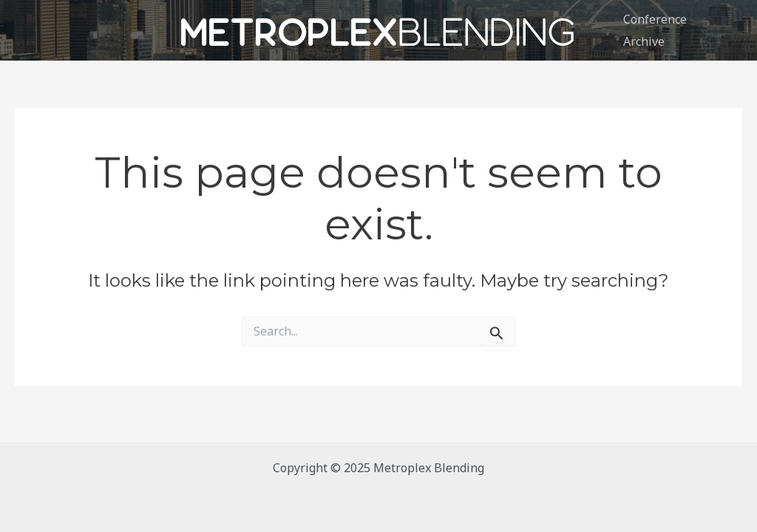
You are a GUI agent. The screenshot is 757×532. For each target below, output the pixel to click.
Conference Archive (655, 30)
